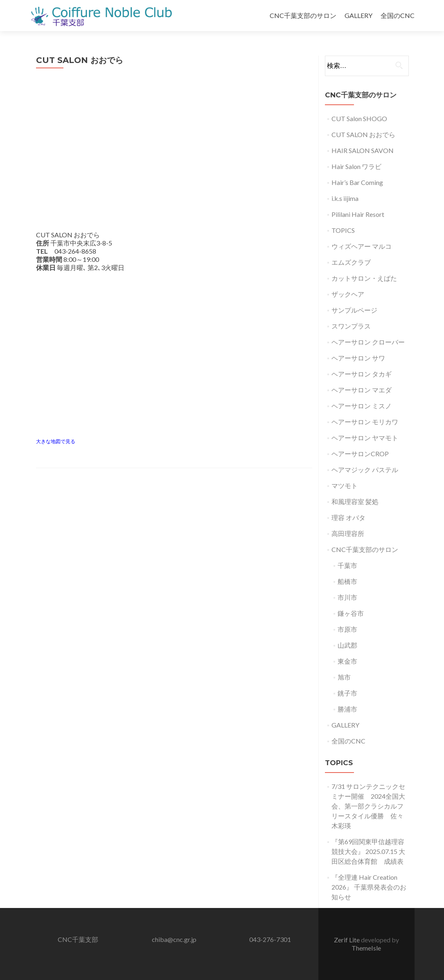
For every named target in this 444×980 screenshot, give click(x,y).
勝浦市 (347, 709)
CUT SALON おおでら (363, 134)
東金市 (347, 661)
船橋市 (347, 581)
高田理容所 (348, 533)
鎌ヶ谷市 (351, 613)
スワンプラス (351, 326)
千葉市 (347, 565)
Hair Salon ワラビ (356, 166)
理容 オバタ (348, 517)
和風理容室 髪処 (355, 501)
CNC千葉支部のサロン (303, 15)
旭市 (344, 677)
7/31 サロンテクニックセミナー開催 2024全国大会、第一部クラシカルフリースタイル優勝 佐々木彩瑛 (368, 806)
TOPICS (343, 230)
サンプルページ (354, 310)
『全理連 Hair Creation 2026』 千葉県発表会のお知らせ (369, 887)
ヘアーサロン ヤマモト (365, 438)
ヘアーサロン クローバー (368, 342)
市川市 (347, 597)
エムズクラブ (351, 262)
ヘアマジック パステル (365, 470)
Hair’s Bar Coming (357, 182)
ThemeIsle (366, 948)
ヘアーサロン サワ (358, 358)
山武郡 (347, 645)
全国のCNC (398, 15)
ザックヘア (348, 294)
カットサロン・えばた (364, 278)
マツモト (345, 485)
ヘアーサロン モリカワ (365, 422)
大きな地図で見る (56, 441)
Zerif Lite (347, 940)
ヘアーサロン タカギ (362, 374)
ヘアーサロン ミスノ (362, 406)
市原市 (347, 629)
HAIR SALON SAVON (363, 150)
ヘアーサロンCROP (360, 454)
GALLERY (358, 15)
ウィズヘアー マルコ (362, 246)
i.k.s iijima (345, 198)
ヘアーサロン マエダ (362, 390)
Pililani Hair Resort (358, 214)
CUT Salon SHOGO (359, 118)
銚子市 (347, 693)
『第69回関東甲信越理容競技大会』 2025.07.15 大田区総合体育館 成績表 (368, 851)
